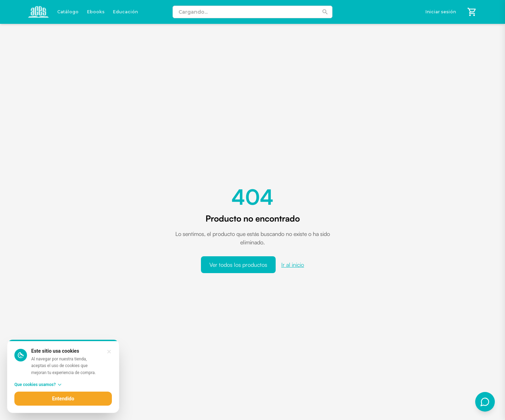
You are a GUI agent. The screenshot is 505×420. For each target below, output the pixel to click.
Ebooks (96, 12)
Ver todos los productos (238, 265)
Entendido (63, 399)
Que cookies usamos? (38, 385)
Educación (125, 12)
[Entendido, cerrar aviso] (109, 352)
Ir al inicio (293, 265)
